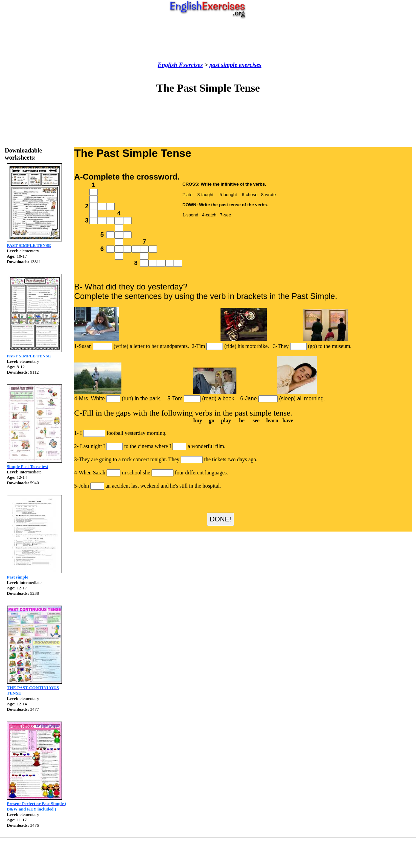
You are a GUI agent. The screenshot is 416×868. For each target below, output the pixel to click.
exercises (249, 65)
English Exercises (180, 65)
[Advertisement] (208, 40)
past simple (223, 65)
